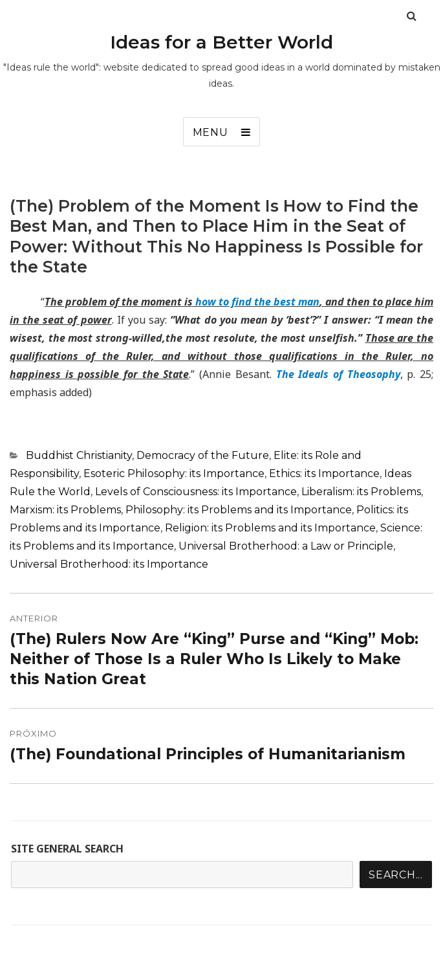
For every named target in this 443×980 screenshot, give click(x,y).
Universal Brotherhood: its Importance (109, 564)
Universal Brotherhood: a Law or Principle (286, 546)
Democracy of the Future (203, 455)
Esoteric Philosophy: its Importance (174, 473)
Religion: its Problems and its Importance (270, 528)
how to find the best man (257, 302)
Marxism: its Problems (65, 510)
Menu (211, 132)
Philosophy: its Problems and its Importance (239, 510)
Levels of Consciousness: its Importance (196, 492)
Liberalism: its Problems (361, 492)
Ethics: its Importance (324, 473)
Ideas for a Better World (221, 42)
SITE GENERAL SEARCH (67, 849)
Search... (396, 875)
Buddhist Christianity (79, 455)
